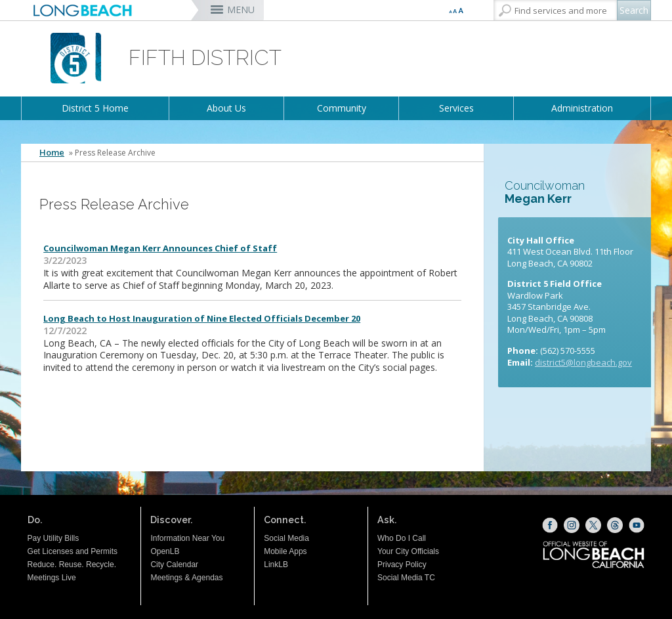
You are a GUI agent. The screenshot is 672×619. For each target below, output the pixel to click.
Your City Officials (408, 551)
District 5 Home (95, 108)
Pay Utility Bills (53, 538)
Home (52, 153)
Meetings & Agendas (186, 578)
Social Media (286, 538)
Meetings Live (52, 578)
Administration (582, 108)
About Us (226, 108)
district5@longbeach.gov (583, 362)
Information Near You (187, 538)
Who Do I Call (402, 538)
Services (456, 108)
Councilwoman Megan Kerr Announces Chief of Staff (160, 248)
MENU (241, 10)
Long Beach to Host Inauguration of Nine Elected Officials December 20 (202, 318)
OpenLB (165, 551)
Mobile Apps (285, 551)
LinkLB (276, 565)
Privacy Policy (402, 565)
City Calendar (174, 565)
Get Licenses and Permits (73, 551)
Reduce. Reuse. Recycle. (72, 565)
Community (342, 108)
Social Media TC (406, 578)
